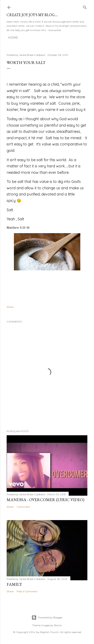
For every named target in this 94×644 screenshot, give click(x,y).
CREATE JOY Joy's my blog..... (32, 15)
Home (13, 38)
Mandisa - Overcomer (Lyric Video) (45, 500)
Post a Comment (27, 591)
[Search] (85, 7)
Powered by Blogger (47, 618)
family (14, 584)
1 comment (23, 507)
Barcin (58, 625)
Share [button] (10, 307)
